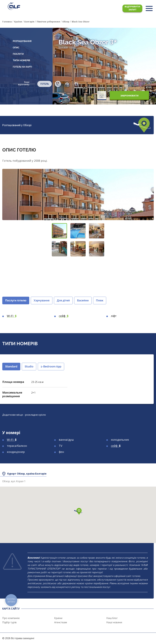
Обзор (73, 47)
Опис (16, 48)
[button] (59, 231)
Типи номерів (21, 60)
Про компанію (11, 618)
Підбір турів (9, 622)
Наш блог (112, 618)
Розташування (22, 41)
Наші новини (114, 622)
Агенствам (61, 622)
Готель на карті (22, 67)
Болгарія (63, 47)
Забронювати (129, 95)
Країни (58, 618)
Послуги (18, 54)
